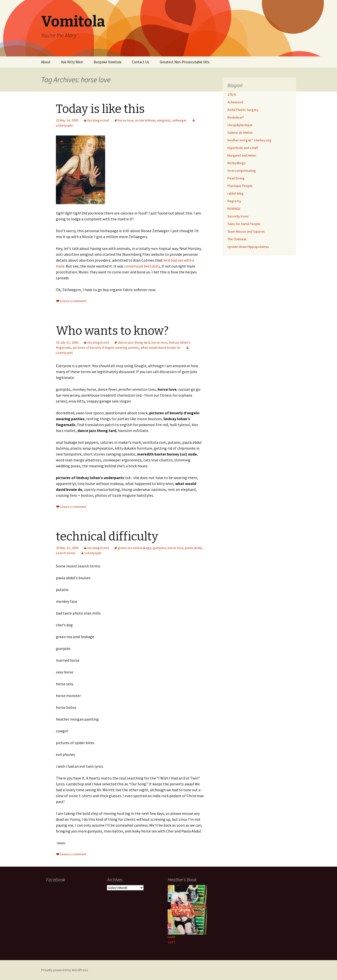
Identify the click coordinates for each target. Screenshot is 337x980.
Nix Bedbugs (237, 163)
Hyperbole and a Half (243, 148)
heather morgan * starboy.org (249, 140)
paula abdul (193, 548)
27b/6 (232, 94)
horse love (126, 120)
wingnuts (164, 120)
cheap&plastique (240, 125)
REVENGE (234, 209)
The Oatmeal (237, 239)
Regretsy (234, 201)
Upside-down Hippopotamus (248, 247)
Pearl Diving (236, 178)
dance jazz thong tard (134, 342)
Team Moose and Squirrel (246, 231)
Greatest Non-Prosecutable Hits (185, 62)
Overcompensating (242, 171)
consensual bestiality (142, 266)
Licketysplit (93, 553)
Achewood (235, 102)
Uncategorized (98, 120)
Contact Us (141, 62)
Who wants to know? (112, 331)
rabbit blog (236, 193)
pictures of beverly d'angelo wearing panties (106, 348)
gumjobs (160, 548)
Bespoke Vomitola (107, 62)
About (46, 62)
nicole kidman (145, 120)
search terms (66, 553)
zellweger (179, 120)
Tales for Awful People (244, 224)
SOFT (172, 942)
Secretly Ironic (238, 216)
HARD (172, 937)
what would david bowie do (161, 348)
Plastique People (240, 186)
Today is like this (100, 109)
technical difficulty (107, 537)
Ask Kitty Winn (72, 62)
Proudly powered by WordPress (65, 970)
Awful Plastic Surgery (243, 110)
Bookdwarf (236, 117)
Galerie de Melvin (240, 133)
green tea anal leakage (135, 548)
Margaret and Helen (242, 155)
